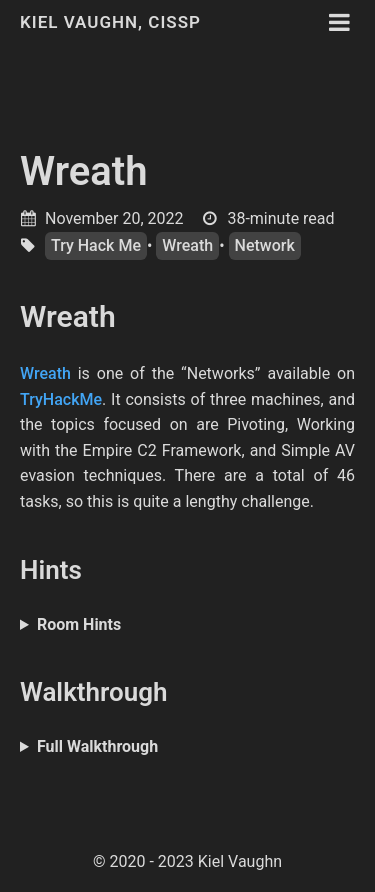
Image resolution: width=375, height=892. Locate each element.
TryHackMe (61, 399)
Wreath (84, 171)
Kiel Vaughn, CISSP (110, 22)
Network (265, 245)
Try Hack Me (96, 245)
